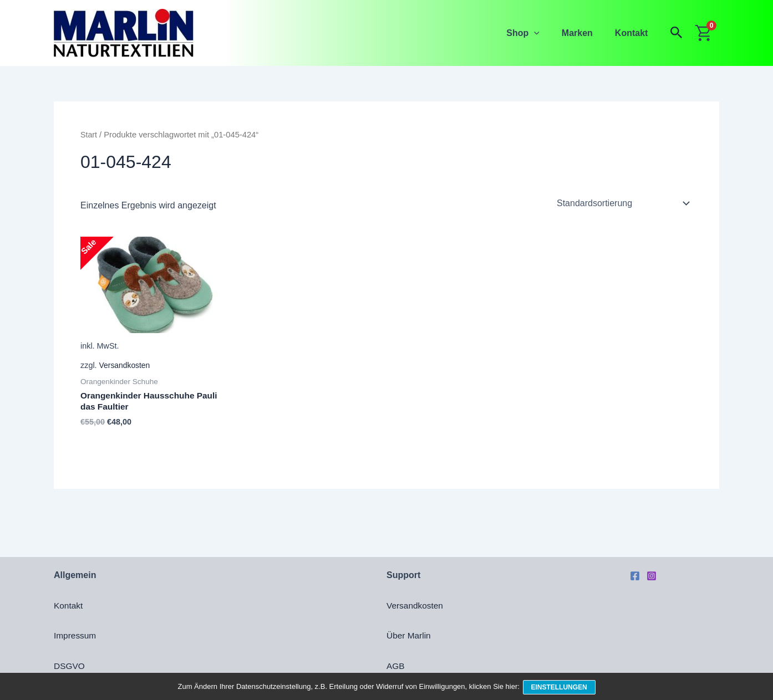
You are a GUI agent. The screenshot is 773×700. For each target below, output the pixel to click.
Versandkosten (126, 366)
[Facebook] (635, 576)
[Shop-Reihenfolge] (622, 203)
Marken (584, 33)
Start (89, 135)
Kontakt (634, 33)
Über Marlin (410, 635)
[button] (545, 33)
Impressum (76, 635)
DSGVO (70, 666)
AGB (396, 666)
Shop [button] (534, 33)
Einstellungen (560, 688)
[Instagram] (652, 576)
